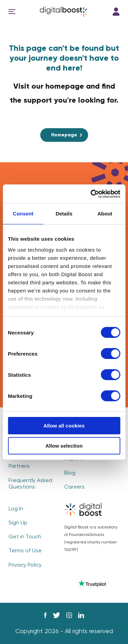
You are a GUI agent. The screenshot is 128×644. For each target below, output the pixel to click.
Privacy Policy (25, 565)
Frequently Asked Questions (30, 484)
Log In (116, 12)
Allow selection (64, 446)
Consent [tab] (23, 214)
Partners (19, 466)
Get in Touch (25, 537)
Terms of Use (25, 551)
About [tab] (105, 214)
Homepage (64, 135)
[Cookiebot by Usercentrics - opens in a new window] (91, 194)
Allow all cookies (64, 426)
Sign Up (18, 523)
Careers (74, 487)
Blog (70, 473)
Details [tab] (64, 214)
